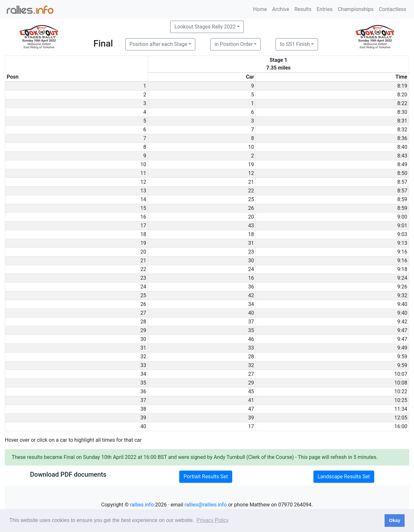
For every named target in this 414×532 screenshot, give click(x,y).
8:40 (402, 147)
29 (251, 383)
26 (251, 208)
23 (251, 252)
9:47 (402, 330)
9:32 (402, 295)
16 (251, 278)
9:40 (402, 304)
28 (251, 357)
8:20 (402, 95)
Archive (281, 9)
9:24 (402, 278)
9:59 (402, 357)
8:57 (402, 182)
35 (251, 330)
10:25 (401, 400)
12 (251, 173)
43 (251, 226)
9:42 (402, 322)
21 (251, 182)
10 (251, 147)
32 (251, 365)
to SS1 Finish (295, 44)
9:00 (402, 217)
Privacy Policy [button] (212, 520)
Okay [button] (394, 520)
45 (251, 391)
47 (251, 409)
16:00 (401, 426)
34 (251, 304)
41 (251, 400)
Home (260, 9)
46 (251, 339)
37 (251, 322)
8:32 (402, 130)
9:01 (402, 226)
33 (251, 348)
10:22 (401, 391)
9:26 (402, 287)
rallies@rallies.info (206, 505)
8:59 (402, 199)
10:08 (401, 383)
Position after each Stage (158, 44)
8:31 (402, 121)
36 (251, 287)
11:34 (401, 409)
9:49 (402, 348)
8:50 (402, 173)
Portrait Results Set (206, 477)
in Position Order (234, 44)
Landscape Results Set (344, 477)
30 (251, 261)
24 (251, 269)
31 (251, 243)
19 (251, 164)
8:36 (402, 138)
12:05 (401, 418)
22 (251, 191)
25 (251, 199)
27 (251, 374)
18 (251, 234)
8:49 (402, 164)
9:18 (402, 269)
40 (251, 313)
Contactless (392, 9)
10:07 (401, 374)
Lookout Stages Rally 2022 (205, 27)
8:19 (402, 86)
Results (303, 9)
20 (251, 217)
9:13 (402, 243)
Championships (356, 9)
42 (251, 295)
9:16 (402, 252)
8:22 (402, 103)
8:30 (402, 112)
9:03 (402, 234)
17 (251, 426)
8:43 (402, 156)
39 (251, 418)
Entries (325, 9)
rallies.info (142, 505)
